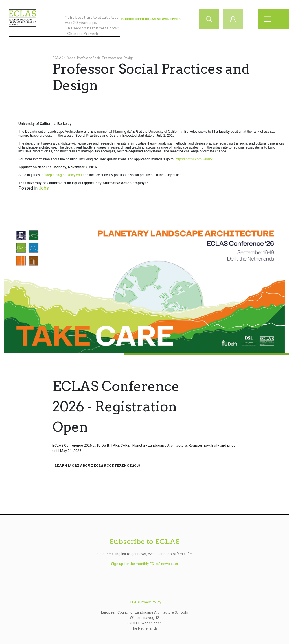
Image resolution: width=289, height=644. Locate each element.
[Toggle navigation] (269, 19)
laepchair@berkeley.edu (64, 175)
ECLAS (58, 58)
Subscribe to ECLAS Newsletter (150, 19)
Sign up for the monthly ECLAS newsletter (145, 564)
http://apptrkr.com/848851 (194, 159)
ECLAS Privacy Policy (144, 602)
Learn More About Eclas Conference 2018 (97, 466)
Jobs (70, 58)
